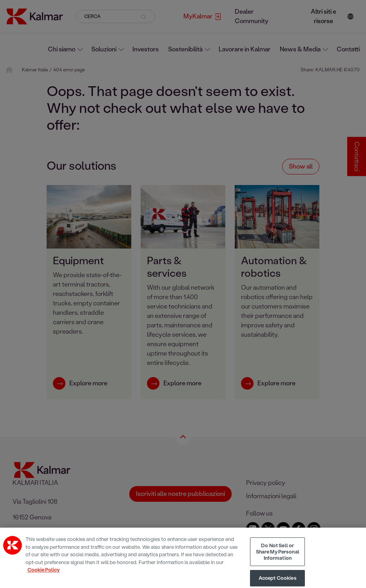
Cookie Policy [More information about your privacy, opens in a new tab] (43, 576)
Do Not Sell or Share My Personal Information (278, 558)
